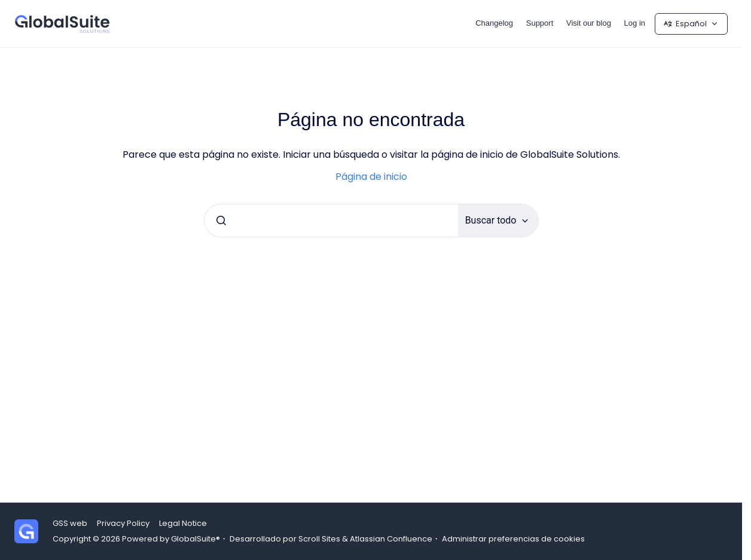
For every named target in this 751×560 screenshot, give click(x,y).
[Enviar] (221, 221)
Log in (635, 23)
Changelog (494, 23)
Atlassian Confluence (391, 539)
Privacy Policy (123, 523)
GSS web (70, 523)
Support (540, 23)
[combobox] (331, 221)
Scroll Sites (319, 539)
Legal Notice (183, 523)
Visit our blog (589, 23)
